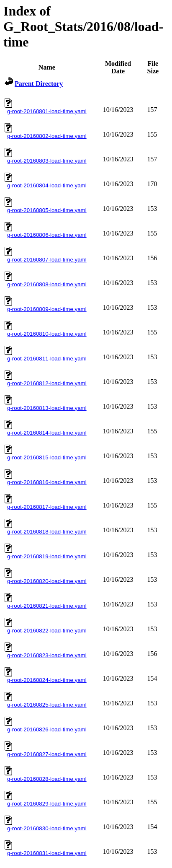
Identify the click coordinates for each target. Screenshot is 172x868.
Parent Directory (39, 84)
